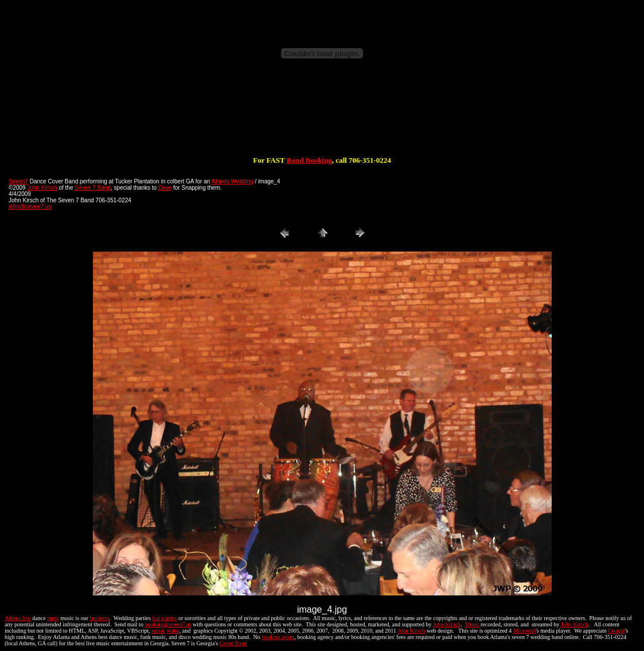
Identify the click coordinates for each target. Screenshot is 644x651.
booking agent (278, 637)
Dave (165, 188)
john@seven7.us (30, 207)
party (53, 618)
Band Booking (309, 160)
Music (472, 624)
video (173, 631)
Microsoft (524, 631)
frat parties (164, 618)
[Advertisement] (322, 119)
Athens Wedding (233, 181)
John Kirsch (42, 188)
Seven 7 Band (93, 188)
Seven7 (18, 181)
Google (616, 631)
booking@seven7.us (168, 624)
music (158, 631)
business (100, 618)
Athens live (18, 618)
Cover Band (233, 643)
